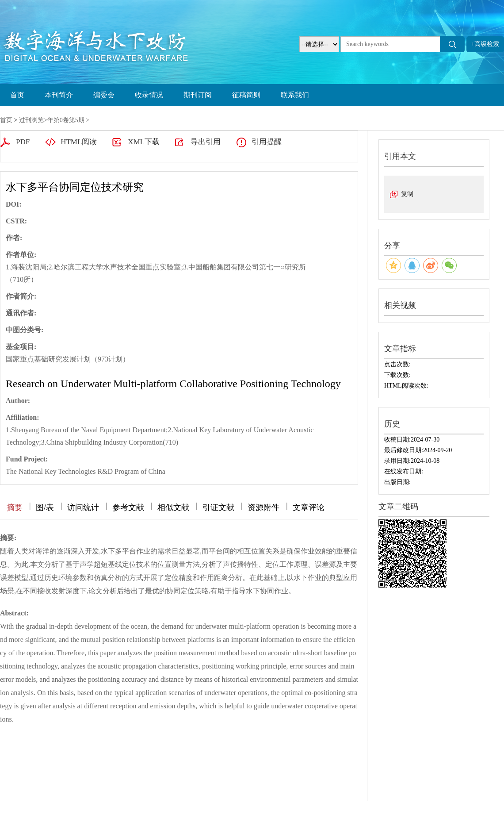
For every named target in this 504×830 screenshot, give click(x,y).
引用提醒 (267, 142)
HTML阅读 (79, 142)
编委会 (104, 95)
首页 (17, 95)
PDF (23, 142)
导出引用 (206, 142)
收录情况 (149, 95)
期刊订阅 (198, 95)
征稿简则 (246, 95)
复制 (407, 194)
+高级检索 (485, 44)
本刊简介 (59, 95)
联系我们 (295, 95)
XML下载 (144, 142)
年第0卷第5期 (66, 120)
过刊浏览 (31, 120)
